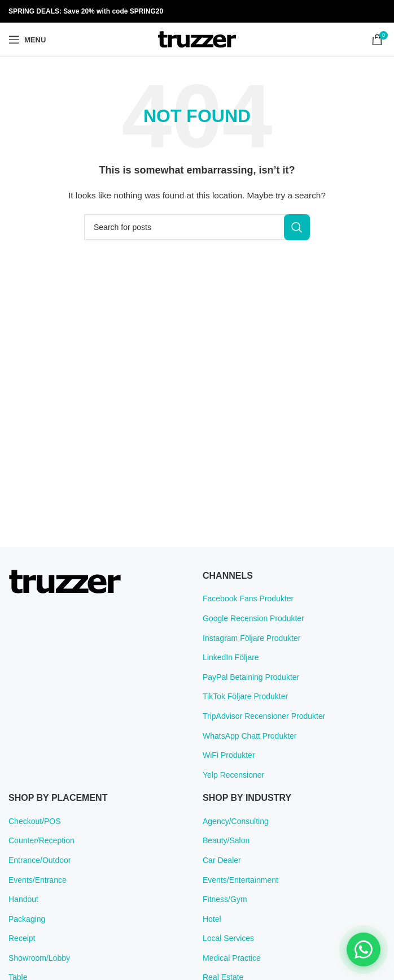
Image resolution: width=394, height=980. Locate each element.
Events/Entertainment (240, 880)
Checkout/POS (35, 821)
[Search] (197, 227)
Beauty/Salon (226, 840)
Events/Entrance (38, 880)
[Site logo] (197, 39)
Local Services (228, 938)
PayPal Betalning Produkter (251, 677)
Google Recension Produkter (253, 618)
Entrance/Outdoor (40, 860)
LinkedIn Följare (231, 657)
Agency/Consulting (236, 821)
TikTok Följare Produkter (245, 696)
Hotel (212, 919)
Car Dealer (222, 860)
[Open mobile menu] (27, 40)
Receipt (22, 938)
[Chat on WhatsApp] (364, 949)
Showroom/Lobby (39, 958)
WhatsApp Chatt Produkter (250, 736)
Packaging (27, 919)
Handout (23, 899)
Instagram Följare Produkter (252, 638)
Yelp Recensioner (233, 775)
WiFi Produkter (229, 755)
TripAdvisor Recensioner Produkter (264, 716)
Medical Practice (232, 958)
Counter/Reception (41, 840)
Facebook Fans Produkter (248, 599)
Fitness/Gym (225, 899)
